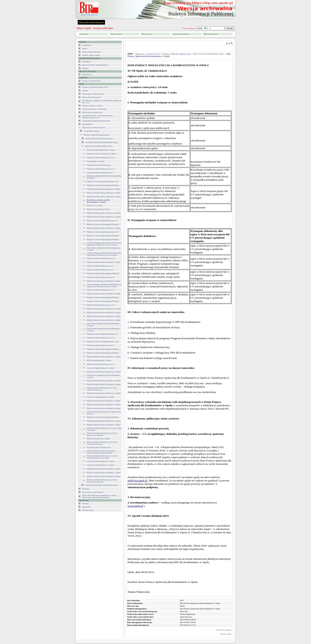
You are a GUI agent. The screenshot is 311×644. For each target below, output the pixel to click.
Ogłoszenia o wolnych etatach (93, 127)
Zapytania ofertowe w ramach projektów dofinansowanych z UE (97, 117)
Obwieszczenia (88, 510)
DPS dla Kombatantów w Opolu (99, 360)
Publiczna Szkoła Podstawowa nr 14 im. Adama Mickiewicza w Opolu (102, 457)
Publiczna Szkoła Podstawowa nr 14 (100, 158)
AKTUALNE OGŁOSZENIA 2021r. (99, 146)
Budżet (85, 49)
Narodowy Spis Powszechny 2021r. (96, 87)
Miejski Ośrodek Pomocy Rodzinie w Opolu (104, 189)
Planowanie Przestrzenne (92, 97)
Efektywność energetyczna (92, 112)
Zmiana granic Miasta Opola (93, 94)
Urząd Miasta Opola (91, 131)
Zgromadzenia (88, 124)
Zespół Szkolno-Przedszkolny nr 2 (100, 173)
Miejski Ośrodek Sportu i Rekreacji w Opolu (104, 197)
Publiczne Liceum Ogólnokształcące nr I (102, 221)
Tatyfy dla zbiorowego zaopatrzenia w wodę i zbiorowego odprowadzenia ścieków (99, 496)
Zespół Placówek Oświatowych (99, 165)
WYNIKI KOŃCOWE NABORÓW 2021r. (102, 485)
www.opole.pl (135, 506)
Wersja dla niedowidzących (91, 22)
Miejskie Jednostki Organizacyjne (96, 135)
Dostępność (87, 62)
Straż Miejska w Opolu (95, 161)
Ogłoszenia (86, 507)
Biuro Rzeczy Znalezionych (93, 492)
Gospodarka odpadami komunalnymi (96, 121)
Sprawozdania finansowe (92, 52)
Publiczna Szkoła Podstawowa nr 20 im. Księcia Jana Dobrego (102, 434)
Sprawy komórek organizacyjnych (95, 65)
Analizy (85, 91)
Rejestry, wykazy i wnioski (92, 106)
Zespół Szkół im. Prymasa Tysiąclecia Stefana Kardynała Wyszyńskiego (101, 452)
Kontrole (85, 68)
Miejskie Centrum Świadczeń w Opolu (101, 154)
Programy (86, 489)
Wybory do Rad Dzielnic (92, 81)
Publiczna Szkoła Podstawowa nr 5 (100, 266)
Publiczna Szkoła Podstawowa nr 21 (100, 345)
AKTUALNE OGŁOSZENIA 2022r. (99, 139)
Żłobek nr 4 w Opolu (95, 205)
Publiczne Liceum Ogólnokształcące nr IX (103, 342)
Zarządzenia (87, 45)
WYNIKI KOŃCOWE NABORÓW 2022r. (102, 142)
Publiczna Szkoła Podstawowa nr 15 (100, 290)
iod (129, 480)
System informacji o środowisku (94, 109)
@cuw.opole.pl (139, 480)
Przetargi (85, 503)
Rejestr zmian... (227, 634)
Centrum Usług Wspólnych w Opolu (101, 368)
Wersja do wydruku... (224, 630)
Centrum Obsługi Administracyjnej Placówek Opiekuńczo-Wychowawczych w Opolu (104, 244)
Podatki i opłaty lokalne (91, 55)
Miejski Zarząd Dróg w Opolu (98, 209)
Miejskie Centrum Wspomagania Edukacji (103, 185)
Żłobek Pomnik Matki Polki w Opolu (101, 150)
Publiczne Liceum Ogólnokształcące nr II (102, 181)
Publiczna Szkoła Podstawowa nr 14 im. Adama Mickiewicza (102, 389)
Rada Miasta (87, 75)
